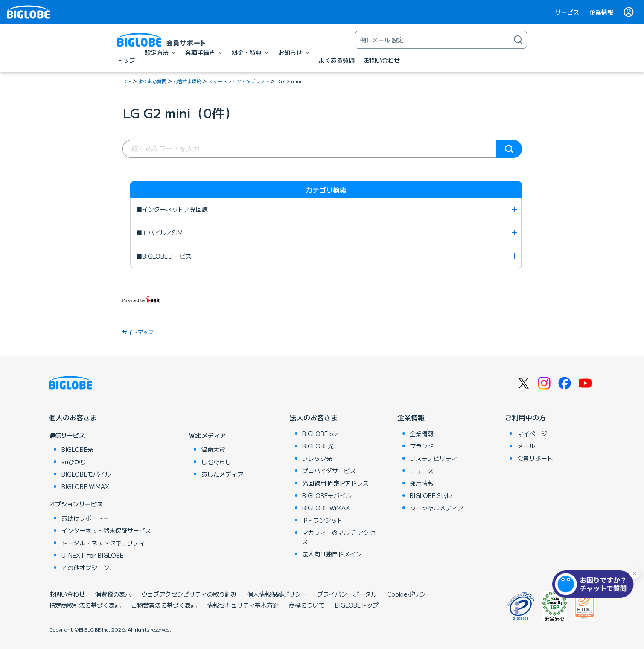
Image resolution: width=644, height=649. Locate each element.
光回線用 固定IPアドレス (335, 483)
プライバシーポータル (347, 594)
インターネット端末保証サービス (106, 530)
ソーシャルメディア (437, 508)
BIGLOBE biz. (321, 434)
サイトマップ (138, 332)
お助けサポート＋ (85, 518)
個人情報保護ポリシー (277, 594)
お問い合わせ (67, 594)
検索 (509, 149)
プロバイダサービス (329, 471)
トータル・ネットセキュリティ (103, 543)
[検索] (518, 40)
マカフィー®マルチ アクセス (339, 537)
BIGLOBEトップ (357, 605)
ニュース (422, 471)
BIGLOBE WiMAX (85, 486)
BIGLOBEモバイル (86, 474)
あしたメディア (222, 474)
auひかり (74, 462)
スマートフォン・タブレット (239, 81)
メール (526, 446)
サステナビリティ (434, 458)
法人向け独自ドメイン (332, 554)
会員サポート (535, 458)
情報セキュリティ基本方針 (243, 605)
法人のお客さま (314, 417)
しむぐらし (216, 462)
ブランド (422, 446)
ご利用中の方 (525, 417)
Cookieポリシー (409, 594)
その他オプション (85, 568)
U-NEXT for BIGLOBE (92, 555)
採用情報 (422, 483)
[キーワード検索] (432, 40)
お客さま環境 (187, 81)
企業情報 (601, 12)
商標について (307, 605)
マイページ (532, 434)
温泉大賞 (213, 449)
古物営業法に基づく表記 (164, 605)
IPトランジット (323, 520)
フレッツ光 (317, 458)
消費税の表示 (113, 594)
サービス (567, 12)
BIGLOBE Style (431, 495)
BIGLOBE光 (77, 449)
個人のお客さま (73, 417)
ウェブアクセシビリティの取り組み (189, 594)
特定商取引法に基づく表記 (85, 605)
